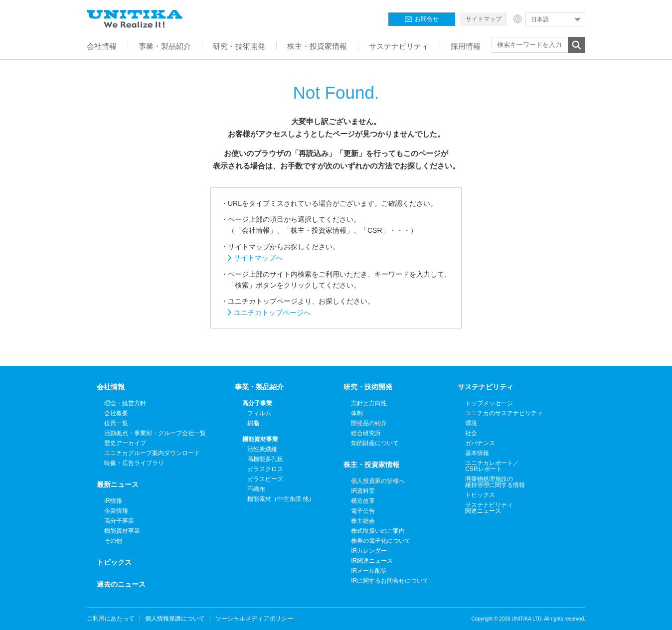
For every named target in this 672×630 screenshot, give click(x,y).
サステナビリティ (486, 387)
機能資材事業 (122, 531)
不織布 (256, 489)
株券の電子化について (381, 541)
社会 (471, 433)
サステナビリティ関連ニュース (489, 508)
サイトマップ (484, 19)
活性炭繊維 (262, 449)
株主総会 (363, 521)
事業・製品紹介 (259, 387)
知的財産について (375, 443)
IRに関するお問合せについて (390, 581)
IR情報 (113, 501)
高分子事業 (119, 521)
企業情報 (116, 511)
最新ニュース (118, 484)
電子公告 (363, 511)
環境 (471, 423)
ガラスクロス (265, 469)
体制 (357, 413)
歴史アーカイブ (125, 443)
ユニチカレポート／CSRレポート (492, 466)
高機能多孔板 (265, 459)
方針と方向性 (369, 403)
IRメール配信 (369, 571)
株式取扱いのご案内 (378, 531)
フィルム (259, 413)
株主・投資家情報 (371, 465)
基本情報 (477, 453)
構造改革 (363, 501)
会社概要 (116, 413)
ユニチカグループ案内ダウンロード (152, 453)
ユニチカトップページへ (272, 313)
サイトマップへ (258, 258)
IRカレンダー (369, 551)
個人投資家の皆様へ (378, 481)
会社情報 (111, 387)
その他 (113, 541)
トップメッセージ (489, 403)
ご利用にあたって (111, 619)
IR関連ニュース (372, 561)
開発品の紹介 (369, 423)
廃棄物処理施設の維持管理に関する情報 (495, 482)
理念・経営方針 (125, 403)
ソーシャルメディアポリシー (254, 619)
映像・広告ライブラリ (134, 463)
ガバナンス (480, 443)
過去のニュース (121, 584)
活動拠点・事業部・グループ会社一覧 (155, 433)
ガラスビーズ (265, 479)
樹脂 (253, 423)
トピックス (114, 562)
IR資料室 (363, 491)
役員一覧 (116, 423)
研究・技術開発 (368, 387)
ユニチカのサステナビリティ (504, 413)
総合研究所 (366, 433)
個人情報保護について (175, 619)
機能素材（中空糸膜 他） (281, 499)
